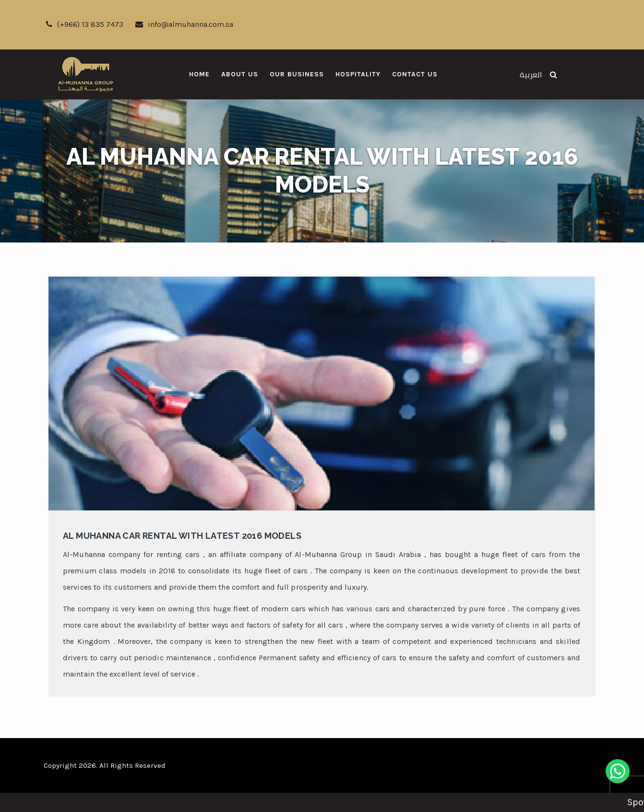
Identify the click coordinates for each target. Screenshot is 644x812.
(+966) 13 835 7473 (85, 24)
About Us (240, 74)
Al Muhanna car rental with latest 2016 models (182, 536)
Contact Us (415, 74)
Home (199, 74)
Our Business (297, 74)
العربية (531, 75)
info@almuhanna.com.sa (184, 24)
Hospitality (358, 74)
